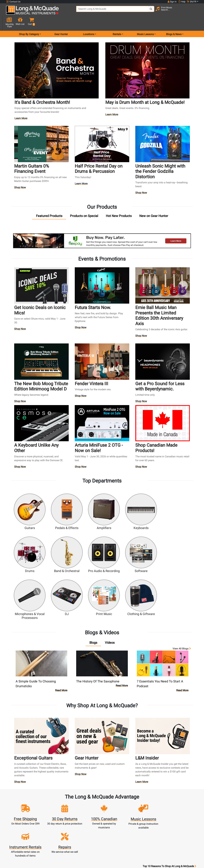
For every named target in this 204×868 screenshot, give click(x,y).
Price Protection (114, 824)
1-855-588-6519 (18, 793)
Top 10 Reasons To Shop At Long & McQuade (169, 773)
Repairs (90, 805)
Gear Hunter (61, 23)
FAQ (137, 793)
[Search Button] (144, 11)
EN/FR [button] (192, 2)
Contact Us (13, 2)
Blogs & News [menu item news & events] (174, 23)
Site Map (137, 812)
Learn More (21, 107)
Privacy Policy (114, 835)
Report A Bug (137, 824)
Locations (137, 797)
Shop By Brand (137, 816)
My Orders (67, 812)
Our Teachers (114, 843)
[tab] (49, 204)
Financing (90, 816)
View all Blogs (182, 580)
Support (90, 812)
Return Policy (114, 839)
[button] (197, 12)
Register (67, 797)
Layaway (90, 820)
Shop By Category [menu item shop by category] (29, 23)
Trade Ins (90, 809)
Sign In (67, 793)
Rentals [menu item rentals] (117, 23)
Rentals (90, 797)
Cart (67, 801)
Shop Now (20, 175)
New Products (90, 793)
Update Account (67, 805)
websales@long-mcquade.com (27, 797)
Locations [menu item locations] (89, 23)
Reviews (137, 820)
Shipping (90, 824)
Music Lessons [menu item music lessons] (145, 23)
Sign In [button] (172, 2)
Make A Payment (67, 809)
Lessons (90, 801)
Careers (137, 809)
